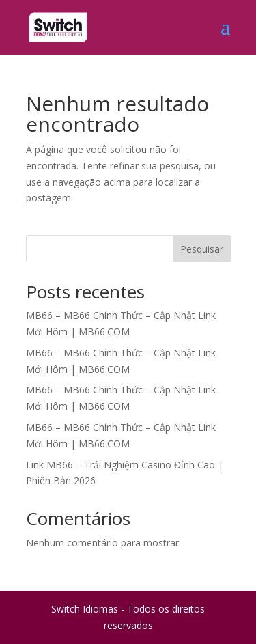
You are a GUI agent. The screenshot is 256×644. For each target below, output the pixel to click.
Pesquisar (202, 249)
